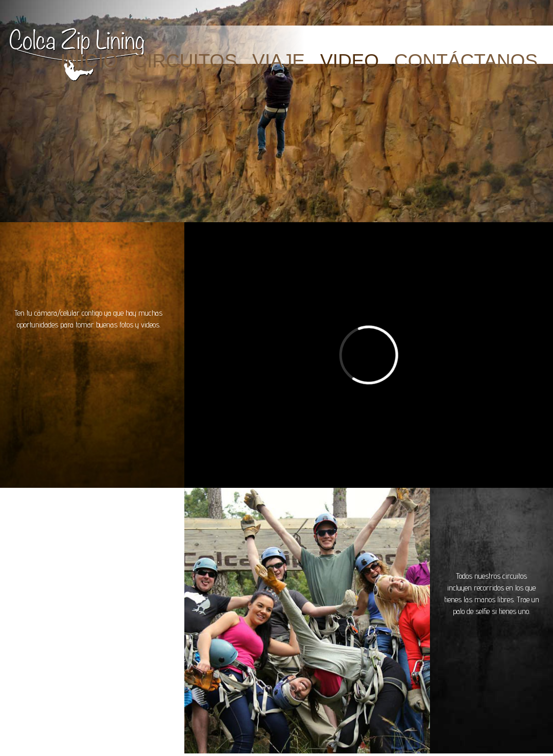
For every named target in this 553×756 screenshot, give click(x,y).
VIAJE (279, 61)
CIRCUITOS (185, 61)
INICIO (89, 61)
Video (350, 61)
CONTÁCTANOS (466, 61)
